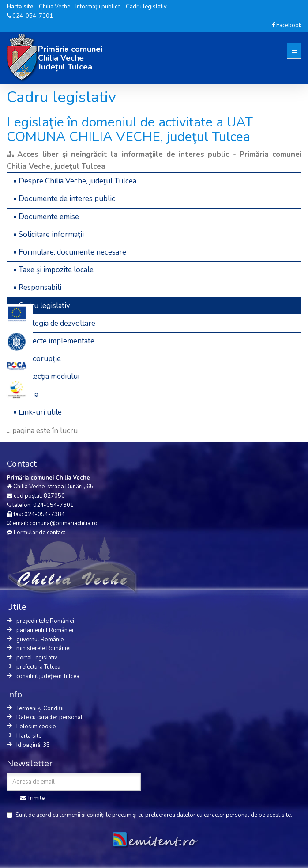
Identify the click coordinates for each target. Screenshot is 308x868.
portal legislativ (37, 658)
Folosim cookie (36, 727)
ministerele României (43, 648)
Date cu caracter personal (49, 717)
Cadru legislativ (146, 7)
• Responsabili (37, 287)
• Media (26, 394)
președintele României (45, 621)
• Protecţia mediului (46, 376)
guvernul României (41, 640)
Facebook (287, 25)
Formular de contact (39, 533)
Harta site (29, 736)
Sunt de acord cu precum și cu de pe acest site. (149, 815)
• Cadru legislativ (42, 306)
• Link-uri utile (38, 412)
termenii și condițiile (85, 815)
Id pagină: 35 (33, 745)
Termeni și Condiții (40, 708)
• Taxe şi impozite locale (53, 270)
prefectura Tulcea (38, 667)
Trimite (32, 798)
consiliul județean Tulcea (48, 676)
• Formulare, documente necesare (70, 252)
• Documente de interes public (64, 199)
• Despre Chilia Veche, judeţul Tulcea (75, 181)
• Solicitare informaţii (49, 234)
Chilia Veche (54, 7)
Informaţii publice (98, 7)
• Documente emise (46, 217)
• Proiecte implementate (54, 341)
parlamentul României (45, 630)
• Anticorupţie (37, 359)
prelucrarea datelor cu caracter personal (197, 815)
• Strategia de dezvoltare (54, 323)
